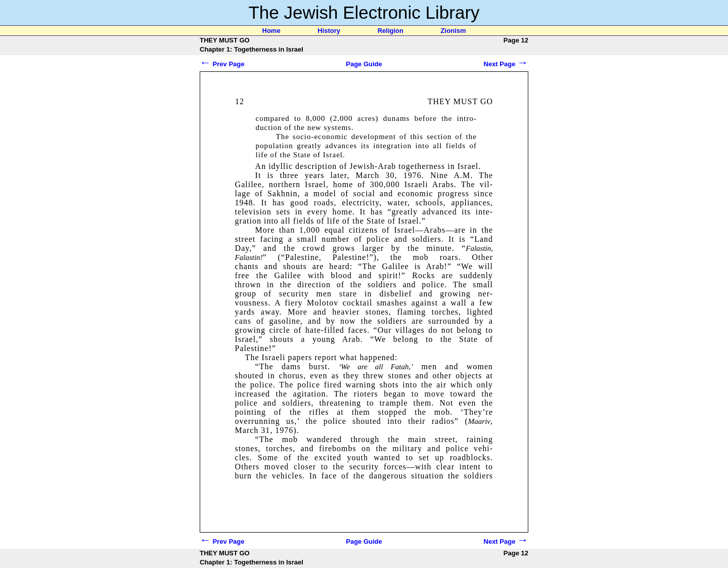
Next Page (506, 64)
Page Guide (364, 64)
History (329, 31)
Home (271, 31)
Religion (391, 31)
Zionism (453, 31)
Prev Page (222, 64)
